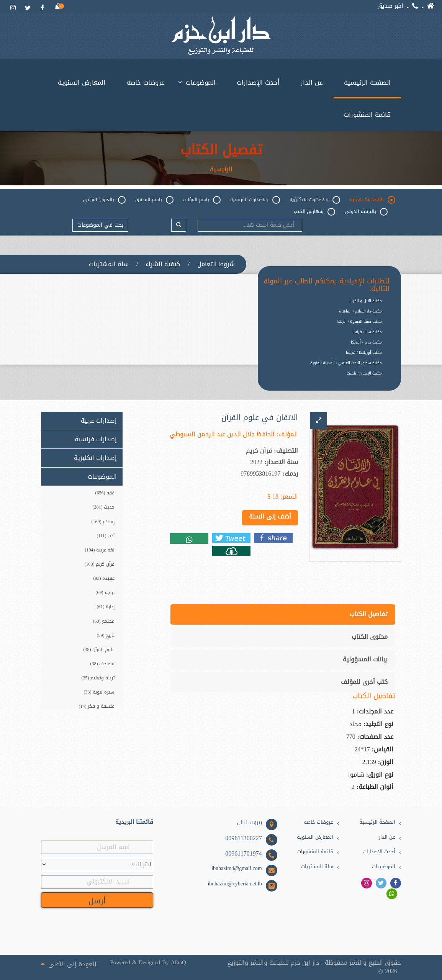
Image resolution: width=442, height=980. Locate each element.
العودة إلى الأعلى (69, 964)
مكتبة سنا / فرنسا (367, 332)
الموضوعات (201, 82)
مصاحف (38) (103, 664)
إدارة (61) (106, 607)
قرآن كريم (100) (100, 564)
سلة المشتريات (109, 264)
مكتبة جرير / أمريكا (366, 342)
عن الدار (312, 82)
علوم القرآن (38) (99, 650)
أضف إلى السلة (270, 516)
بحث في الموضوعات (100, 225)
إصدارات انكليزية (95, 458)
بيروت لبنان (250, 823)
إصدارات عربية (99, 421)
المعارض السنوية (82, 82)
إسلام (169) (103, 522)
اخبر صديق (390, 6)
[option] (324, 379)
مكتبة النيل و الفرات (365, 301)
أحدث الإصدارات (258, 82)
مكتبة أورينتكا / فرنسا (364, 353)
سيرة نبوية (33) (99, 692)
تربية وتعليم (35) (98, 678)
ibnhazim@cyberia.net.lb (235, 884)
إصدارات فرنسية (96, 439)
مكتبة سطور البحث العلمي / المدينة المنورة (346, 363)
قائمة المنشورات (367, 115)
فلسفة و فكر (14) (97, 706)
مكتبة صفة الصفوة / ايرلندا (359, 321)
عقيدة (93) (104, 578)
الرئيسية (221, 169)
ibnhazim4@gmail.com (237, 869)
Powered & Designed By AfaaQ (148, 963)
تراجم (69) (105, 592)
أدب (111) (106, 536)
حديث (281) (104, 507)
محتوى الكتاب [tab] (370, 637)
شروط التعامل (216, 264)
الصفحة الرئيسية (367, 82)
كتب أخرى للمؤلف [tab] (364, 682)
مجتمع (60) (104, 621)
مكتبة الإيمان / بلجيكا (364, 373)
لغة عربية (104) (100, 550)
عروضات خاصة (146, 82)
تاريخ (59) (106, 635)
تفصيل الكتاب (221, 150)
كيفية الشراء (163, 264)
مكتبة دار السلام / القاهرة (360, 311)
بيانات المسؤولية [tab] (365, 659)
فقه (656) (105, 493)
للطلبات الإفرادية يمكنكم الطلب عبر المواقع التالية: (324, 285)
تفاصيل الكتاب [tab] (369, 614)
